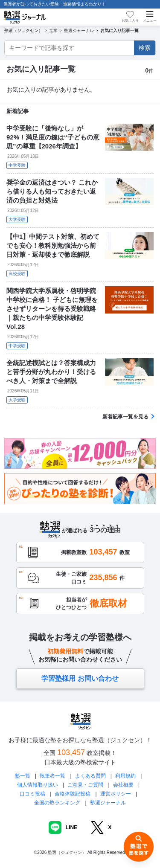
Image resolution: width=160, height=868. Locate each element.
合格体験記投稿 (73, 794)
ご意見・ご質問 (85, 785)
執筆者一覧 (52, 776)
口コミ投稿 (32, 794)
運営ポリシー (116, 794)
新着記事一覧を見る (125, 417)
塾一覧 (23, 776)
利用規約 (125, 776)
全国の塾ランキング (57, 803)
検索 (145, 48)
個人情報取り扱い (38, 785)
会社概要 (123, 785)
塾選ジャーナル (108, 803)
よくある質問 (90, 776)
